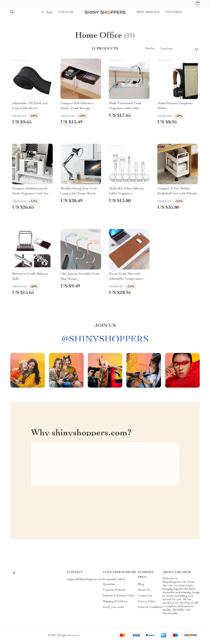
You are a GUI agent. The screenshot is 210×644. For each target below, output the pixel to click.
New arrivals (148, 12)
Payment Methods (114, 591)
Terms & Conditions (150, 608)
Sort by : (151, 50)
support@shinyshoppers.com (85, 580)
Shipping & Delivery (115, 603)
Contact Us (145, 597)
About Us (144, 591)
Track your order (113, 608)
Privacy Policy (147, 603)
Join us (105, 329)
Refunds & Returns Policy (119, 597)
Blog (141, 585)
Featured (174, 12)
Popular (66, 12)
